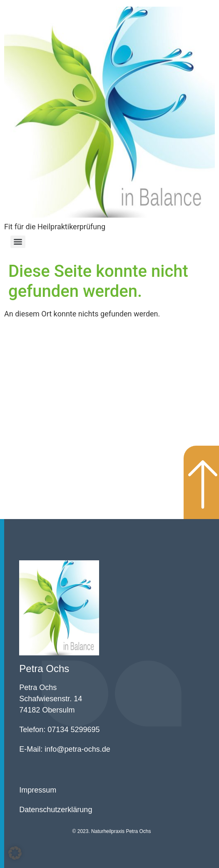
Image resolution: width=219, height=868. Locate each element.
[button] (15, 853)
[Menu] (18, 242)
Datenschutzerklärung (56, 810)
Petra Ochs (44, 669)
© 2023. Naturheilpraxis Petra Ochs (112, 831)
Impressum (38, 790)
